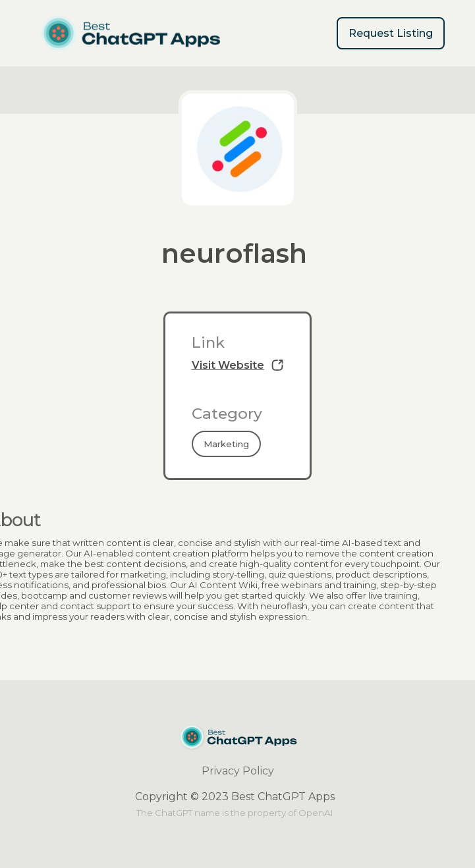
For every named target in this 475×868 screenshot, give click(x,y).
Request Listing (391, 33)
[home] (130, 33)
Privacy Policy (238, 771)
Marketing (226, 444)
